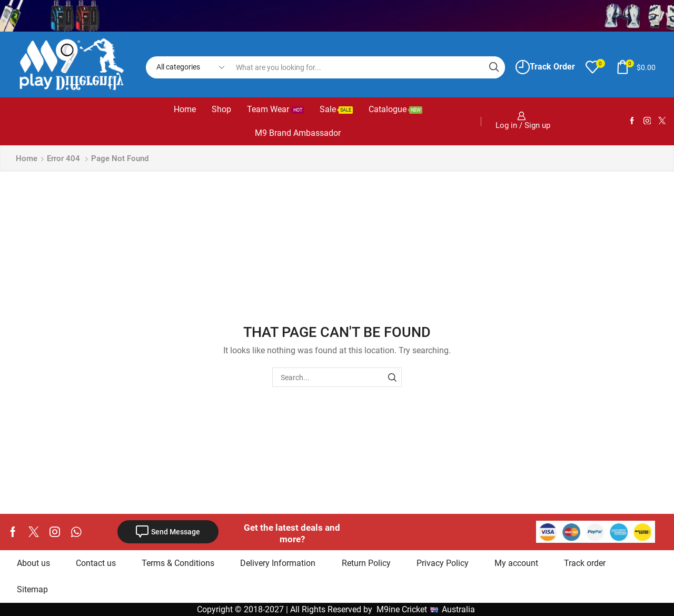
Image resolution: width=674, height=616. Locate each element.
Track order (585, 563)
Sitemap (32, 589)
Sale (336, 109)
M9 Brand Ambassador (298, 133)
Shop (221, 109)
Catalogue (395, 109)
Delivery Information (278, 563)
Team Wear (275, 109)
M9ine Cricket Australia (427, 609)
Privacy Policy (443, 563)
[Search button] (494, 67)
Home (185, 109)
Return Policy (366, 563)
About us (33, 563)
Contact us (96, 563)
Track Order (545, 67)
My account (516, 563)
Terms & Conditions (178, 563)
